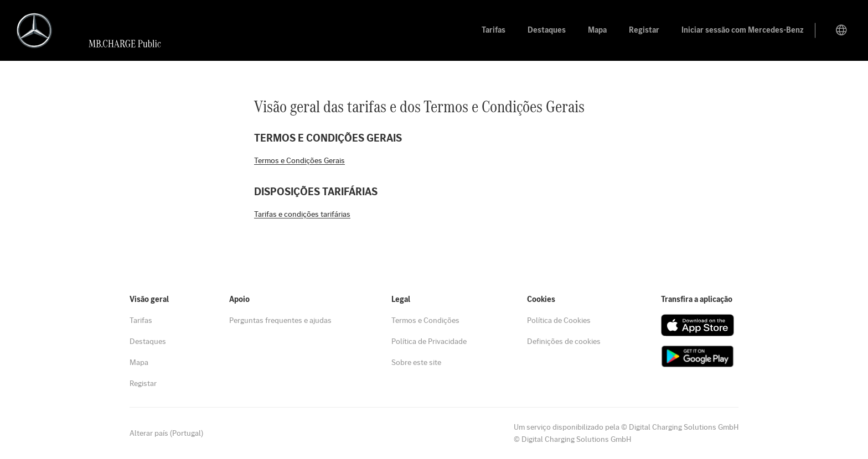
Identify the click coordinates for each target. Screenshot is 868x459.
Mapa (139, 362)
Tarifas (141, 320)
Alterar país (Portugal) (166, 433)
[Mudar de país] (841, 30)
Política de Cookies (559, 320)
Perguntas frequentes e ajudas (280, 320)
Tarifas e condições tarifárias (302, 214)
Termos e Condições (425, 320)
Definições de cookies (564, 341)
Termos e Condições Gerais (299, 160)
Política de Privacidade (429, 341)
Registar (143, 383)
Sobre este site (416, 362)
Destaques (148, 341)
